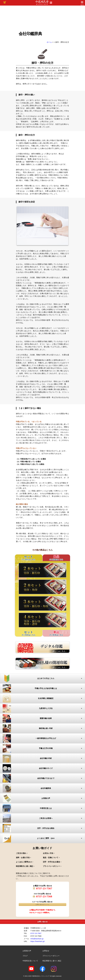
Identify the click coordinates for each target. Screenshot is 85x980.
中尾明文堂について (30, 961)
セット (29, 633)
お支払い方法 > (49, 853)
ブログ (25, 956)
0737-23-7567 (44, 888)
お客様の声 (27, 951)
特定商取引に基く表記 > (25, 866)
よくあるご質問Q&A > (25, 862)
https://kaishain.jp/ (38, 941)
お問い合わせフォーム (42, 905)
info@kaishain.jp (37, 939)
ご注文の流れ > (22, 853)
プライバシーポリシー (51, 956)
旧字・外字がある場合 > (52, 862)
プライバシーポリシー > (52, 866)
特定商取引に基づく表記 (52, 961)
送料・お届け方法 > (24, 858)
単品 (56, 558)
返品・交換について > (51, 858)
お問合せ (46, 951)
